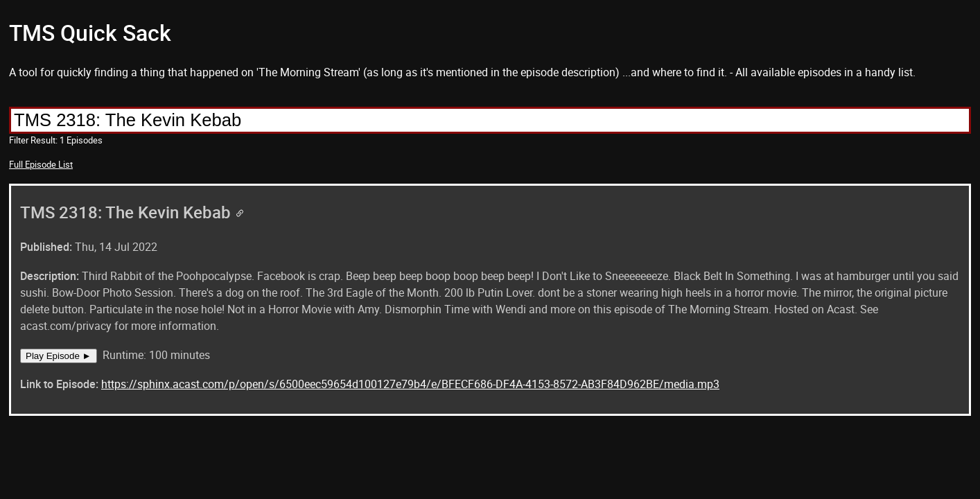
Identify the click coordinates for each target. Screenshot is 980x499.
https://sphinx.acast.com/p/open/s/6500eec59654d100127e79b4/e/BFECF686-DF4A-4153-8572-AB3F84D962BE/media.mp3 (410, 384)
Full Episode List (41, 164)
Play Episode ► (59, 356)
